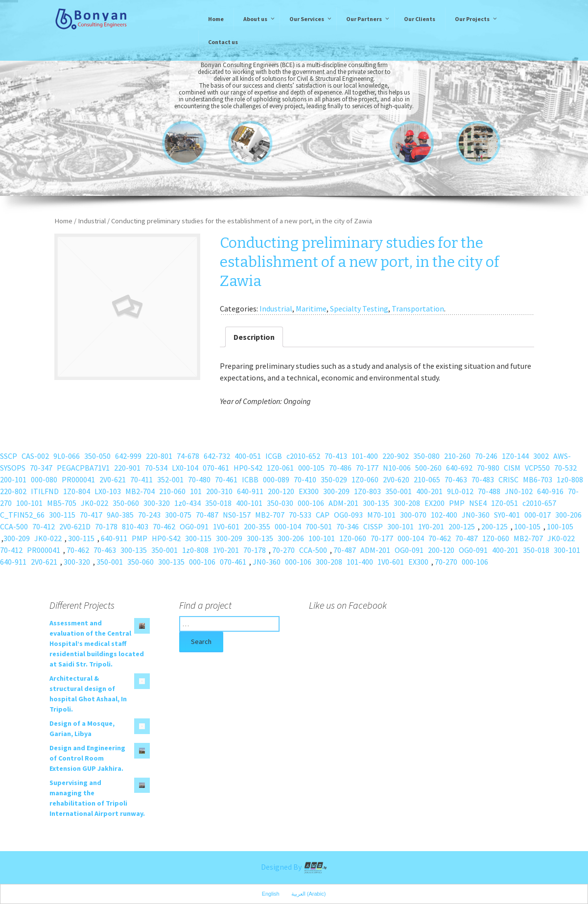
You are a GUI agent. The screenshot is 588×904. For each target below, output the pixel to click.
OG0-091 (194, 526)
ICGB (274, 456)
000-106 (311, 503)
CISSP (373, 526)
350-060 (126, 503)
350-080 (426, 456)
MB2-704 (140, 491)
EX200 (435, 503)
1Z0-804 (77, 491)
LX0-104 (185, 468)
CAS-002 (35, 456)
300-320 (157, 503)
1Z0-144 (515, 456)
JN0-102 (519, 491)
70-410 (305, 479)
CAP (323, 515)
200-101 (13, 479)
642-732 (217, 456)
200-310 (219, 491)
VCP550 (537, 468)
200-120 (281, 491)
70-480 (199, 479)
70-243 (149, 515)
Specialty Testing (359, 309)
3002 (541, 456)
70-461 (226, 479)
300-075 (178, 515)
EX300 (309, 491)
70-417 (91, 515)
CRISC (508, 479)
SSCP (9, 456)
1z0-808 (570, 479)
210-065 (427, 479)
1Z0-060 (365, 479)
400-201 (429, 491)
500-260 (428, 468)
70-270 (283, 550)
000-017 (538, 515)
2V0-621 (113, 479)
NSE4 (478, 503)
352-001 (170, 479)
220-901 (127, 468)
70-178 (106, 526)
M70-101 (381, 515)
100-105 (527, 526)
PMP (457, 503)
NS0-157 (237, 515)
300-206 (568, 515)
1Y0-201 (431, 526)
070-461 (216, 468)
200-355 (257, 526)
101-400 (365, 456)
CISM (512, 468)
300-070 (413, 515)
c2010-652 (303, 456)
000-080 (44, 479)
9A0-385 (120, 515)
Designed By (294, 867)
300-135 (376, 503)
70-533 (300, 515)
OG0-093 (348, 515)
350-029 (334, 479)
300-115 (62, 515)
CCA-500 (14, 526)
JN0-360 (476, 515)
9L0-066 (67, 456)
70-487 (207, 515)
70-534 (156, 468)
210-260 (457, 456)
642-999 (128, 456)
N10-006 (397, 468)
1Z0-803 (367, 491)
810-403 (135, 526)
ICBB (250, 479)
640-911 (250, 491)
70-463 (456, 479)
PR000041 (78, 479)
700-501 (319, 526)
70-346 (348, 526)
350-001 (399, 491)
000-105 (311, 468)
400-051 (248, 456)
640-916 (550, 491)
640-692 (459, 468)
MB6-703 (538, 479)
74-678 (188, 456)
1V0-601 (226, 526)
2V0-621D (75, 526)
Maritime (311, 309)
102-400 (444, 515)
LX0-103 (108, 491)
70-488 (489, 491)
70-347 (41, 468)
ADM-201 (343, 503)
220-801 (159, 456)
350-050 (97, 456)
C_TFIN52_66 (22, 515)
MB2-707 (270, 515)
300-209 (336, 491)
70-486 (340, 468)
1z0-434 (188, 503)
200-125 (462, 526)
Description (254, 337)
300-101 (400, 526)
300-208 (407, 503)
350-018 (218, 503)
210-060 (172, 491)
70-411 (141, 479)
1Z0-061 (280, 468)
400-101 (249, 503)
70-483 (483, 479)
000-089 (276, 479)
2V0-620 (396, 479)
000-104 (288, 526)
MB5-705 (62, 503)
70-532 (565, 468)
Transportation (418, 309)
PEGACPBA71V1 (83, 468)
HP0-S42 (248, 468)
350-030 (280, 503)
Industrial (92, 221)
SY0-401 (507, 515)
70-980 (488, 468)
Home (63, 221)
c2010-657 (539, 503)
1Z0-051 (505, 503)
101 (196, 491)
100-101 (29, 503)
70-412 (44, 526)
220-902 (396, 456)
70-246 (486, 456)
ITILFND (45, 491)
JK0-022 (94, 503)
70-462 (164, 526)
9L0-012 (460, 491)
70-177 (367, 468)
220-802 (13, 491)
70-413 (336, 456)
